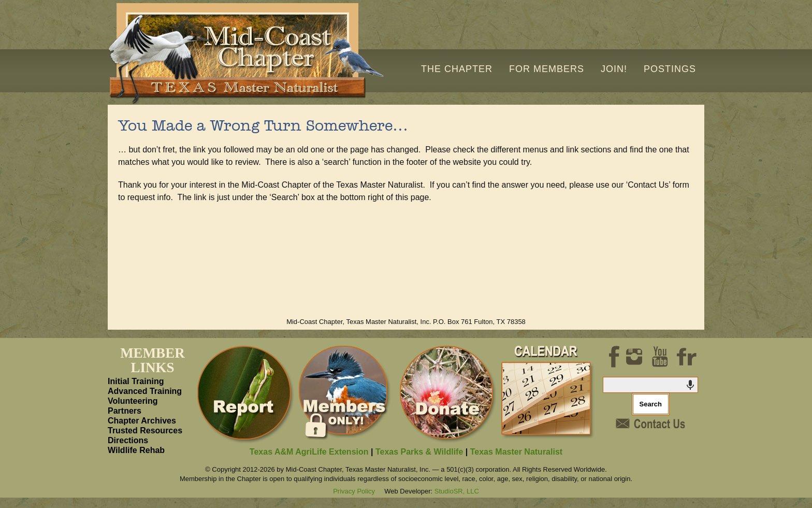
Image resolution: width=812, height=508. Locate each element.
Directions (128, 440)
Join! (614, 69)
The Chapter (457, 69)
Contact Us (650, 424)
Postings (670, 69)
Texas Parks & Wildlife (419, 452)
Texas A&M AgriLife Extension (309, 452)
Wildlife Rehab (136, 450)
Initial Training (136, 381)
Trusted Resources (145, 431)
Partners (125, 411)
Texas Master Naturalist (516, 452)
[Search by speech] (690, 385)
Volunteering (133, 401)
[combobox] (651, 385)
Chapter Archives (142, 421)
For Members (547, 69)
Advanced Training (145, 391)
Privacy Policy (354, 491)
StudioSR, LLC (457, 491)
